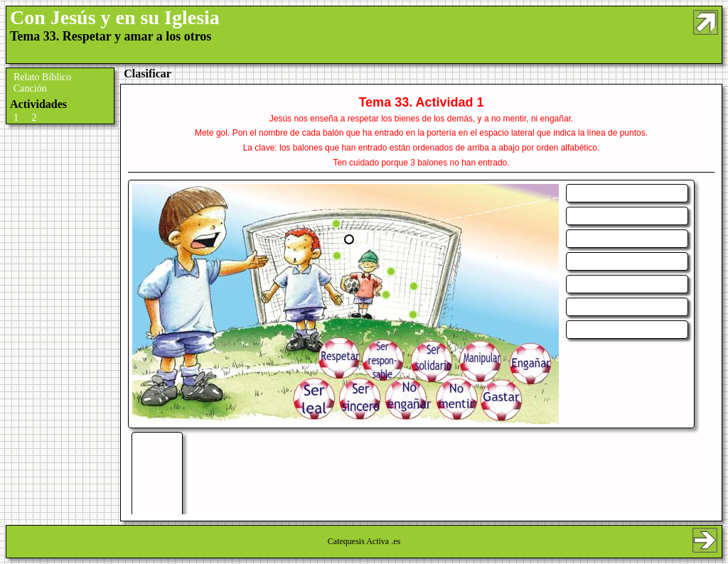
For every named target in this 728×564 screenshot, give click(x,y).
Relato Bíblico (42, 77)
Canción (30, 88)
